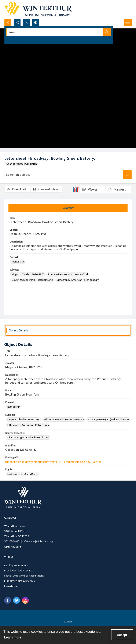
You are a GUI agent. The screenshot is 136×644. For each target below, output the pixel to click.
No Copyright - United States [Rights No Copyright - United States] (23, 474)
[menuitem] (68, 621)
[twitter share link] (16, 600)
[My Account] (26, 22)
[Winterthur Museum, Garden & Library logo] (38, 9)
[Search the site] (55, 32)
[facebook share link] (8, 600)
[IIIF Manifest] (118, 189)
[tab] (68, 208)
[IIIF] (76, 189)
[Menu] (128, 22)
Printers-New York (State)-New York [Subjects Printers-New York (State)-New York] (68, 274)
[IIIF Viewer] (92, 189)
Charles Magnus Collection (22, 164)
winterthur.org (12, 547)
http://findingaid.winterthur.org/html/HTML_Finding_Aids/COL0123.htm (53, 462)
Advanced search (16, 40)
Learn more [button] (13, 637)
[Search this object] (64, 175)
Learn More (11, 586)
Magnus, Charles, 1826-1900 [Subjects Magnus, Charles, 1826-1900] (28, 274)
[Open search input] (8, 22)
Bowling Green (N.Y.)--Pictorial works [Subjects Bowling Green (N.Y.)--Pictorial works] (32, 280)
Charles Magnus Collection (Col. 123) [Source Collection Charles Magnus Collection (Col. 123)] (28, 437)
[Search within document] (127, 175)
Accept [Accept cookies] (122, 635)
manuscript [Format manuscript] (18, 262)
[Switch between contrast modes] (36, 22)
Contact (68, 622)
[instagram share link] (25, 600)
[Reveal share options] (17, 22)
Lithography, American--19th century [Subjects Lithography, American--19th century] (78, 280)
